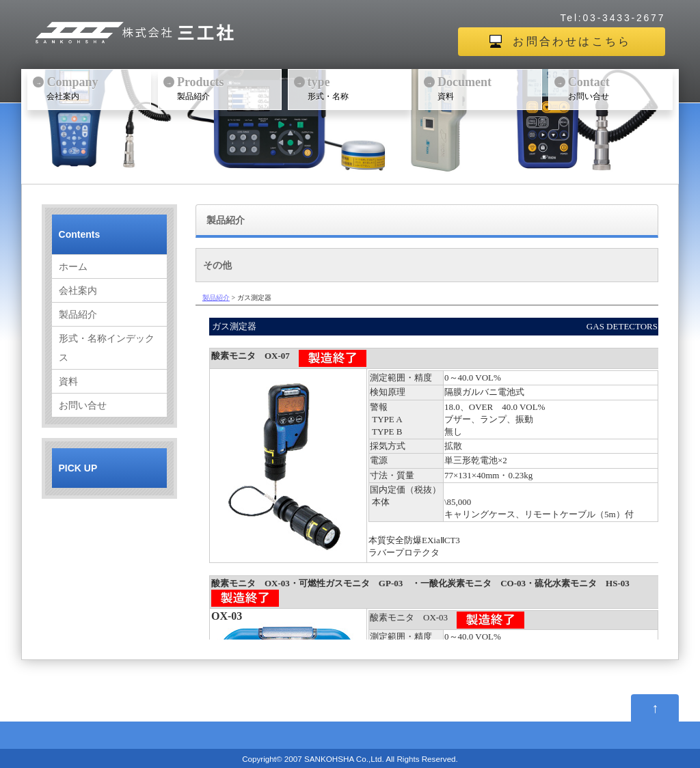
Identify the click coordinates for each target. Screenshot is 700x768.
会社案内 (97, 87)
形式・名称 (358, 87)
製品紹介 (228, 87)
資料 (488, 87)
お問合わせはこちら (572, 41)
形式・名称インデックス (107, 348)
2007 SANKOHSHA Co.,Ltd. (334, 759)
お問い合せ (619, 87)
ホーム (73, 266)
